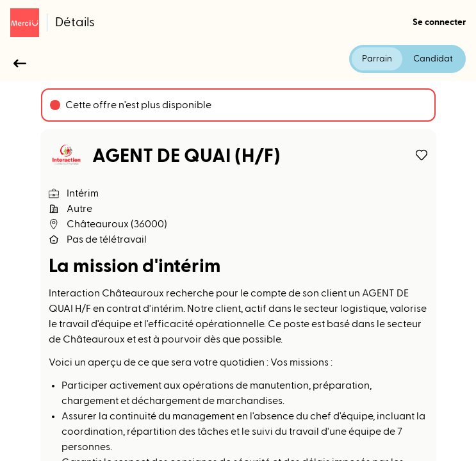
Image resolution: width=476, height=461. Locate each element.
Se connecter (439, 22)
